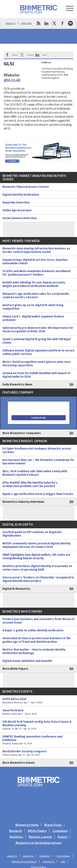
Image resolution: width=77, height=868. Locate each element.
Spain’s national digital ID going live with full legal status (36, 341)
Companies (60, 831)
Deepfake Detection (16, 203)
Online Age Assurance (17, 210)
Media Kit (45, 856)
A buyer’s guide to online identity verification (33, 630)
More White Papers (15, 669)
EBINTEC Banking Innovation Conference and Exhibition (38, 740)
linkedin (46, 23)
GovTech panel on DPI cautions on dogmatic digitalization (32, 534)
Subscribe (26, 23)
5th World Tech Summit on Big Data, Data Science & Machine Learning (38, 725)
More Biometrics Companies (22, 433)
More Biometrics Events (19, 763)
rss (38, 23)
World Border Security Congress (38, 753)
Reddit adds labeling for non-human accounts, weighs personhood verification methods (34, 284)
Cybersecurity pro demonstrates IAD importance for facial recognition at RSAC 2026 (38, 330)
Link (44, 55)
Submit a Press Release (24, 862)
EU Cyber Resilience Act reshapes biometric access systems (37, 450)
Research (16, 831)
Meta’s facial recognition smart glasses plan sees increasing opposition (37, 364)
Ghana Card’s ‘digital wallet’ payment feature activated (33, 318)
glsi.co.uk (12, 80)
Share (15, 55)
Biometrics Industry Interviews (23, 502)
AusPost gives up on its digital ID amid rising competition (33, 307)
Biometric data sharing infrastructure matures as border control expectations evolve (36, 250)
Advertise (28, 856)
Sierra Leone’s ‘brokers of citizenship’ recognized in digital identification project (38, 579)
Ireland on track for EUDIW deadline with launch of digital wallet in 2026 (36, 375)
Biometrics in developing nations (38, 843)
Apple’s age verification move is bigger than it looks (38, 494)
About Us (10, 23)
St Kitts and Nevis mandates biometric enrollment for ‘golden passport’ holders (37, 273)
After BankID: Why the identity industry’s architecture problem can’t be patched (30, 484)
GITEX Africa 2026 (38, 701)
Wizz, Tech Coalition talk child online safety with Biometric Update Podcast (35, 473)
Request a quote (40, 837)
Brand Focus (53, 825)
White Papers (37, 831)
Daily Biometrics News (17, 385)
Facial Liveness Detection (20, 218)
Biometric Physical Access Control (26, 187)
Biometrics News (27, 825)
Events (63, 837)
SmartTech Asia (38, 712)
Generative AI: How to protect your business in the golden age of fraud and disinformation (37, 640)
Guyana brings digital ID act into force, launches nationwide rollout (35, 262)
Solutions (16, 837)
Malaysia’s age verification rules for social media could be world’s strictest (36, 296)
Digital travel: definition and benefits (27, 661)
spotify (70, 23)
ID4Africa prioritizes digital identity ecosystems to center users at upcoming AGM (37, 568)
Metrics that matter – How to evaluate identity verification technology (34, 651)
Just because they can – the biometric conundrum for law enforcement (38, 462)
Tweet (30, 55)
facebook (62, 23)
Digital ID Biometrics (16, 589)
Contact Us (49, 862)
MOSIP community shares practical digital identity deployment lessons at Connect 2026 (37, 545)
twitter (54, 23)
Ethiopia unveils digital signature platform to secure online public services (38, 352)
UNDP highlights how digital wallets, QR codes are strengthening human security (36, 557)
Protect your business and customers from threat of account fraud (38, 621)
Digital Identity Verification (21, 195)
